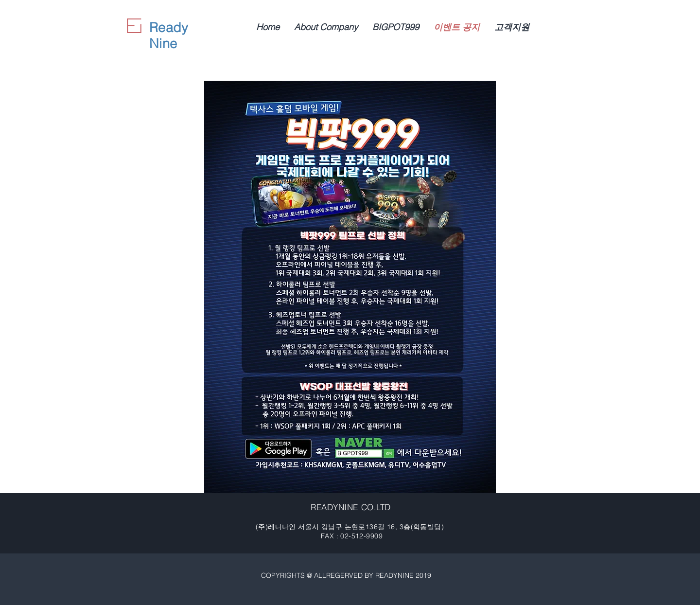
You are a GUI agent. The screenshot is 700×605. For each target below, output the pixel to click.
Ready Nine (169, 36)
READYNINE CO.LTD (350, 507)
